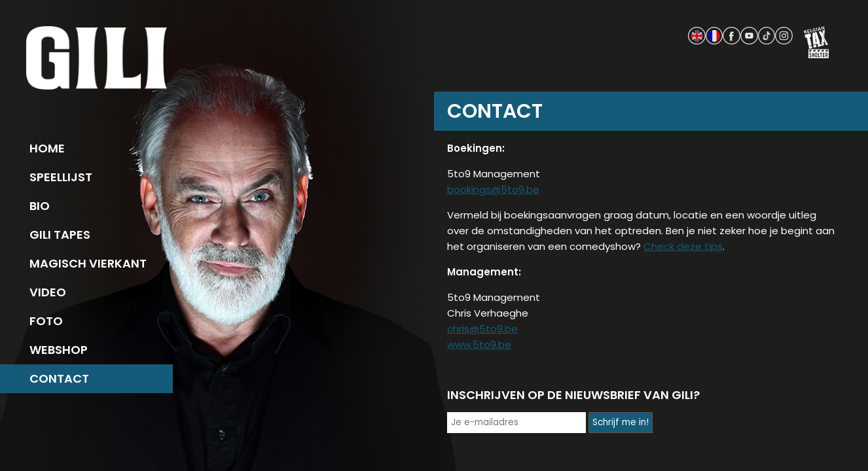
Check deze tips (683, 246)
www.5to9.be (479, 344)
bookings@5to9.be (493, 189)
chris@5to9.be (482, 329)
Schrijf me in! (621, 422)
